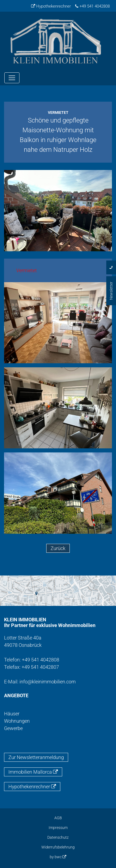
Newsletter (111, 291)
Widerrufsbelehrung (58, 847)
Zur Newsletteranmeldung (36, 757)
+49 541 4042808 (92, 6)
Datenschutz (58, 837)
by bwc (58, 857)
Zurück (58, 548)
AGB (58, 818)
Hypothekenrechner (51, 6)
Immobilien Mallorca (33, 772)
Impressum (58, 828)
